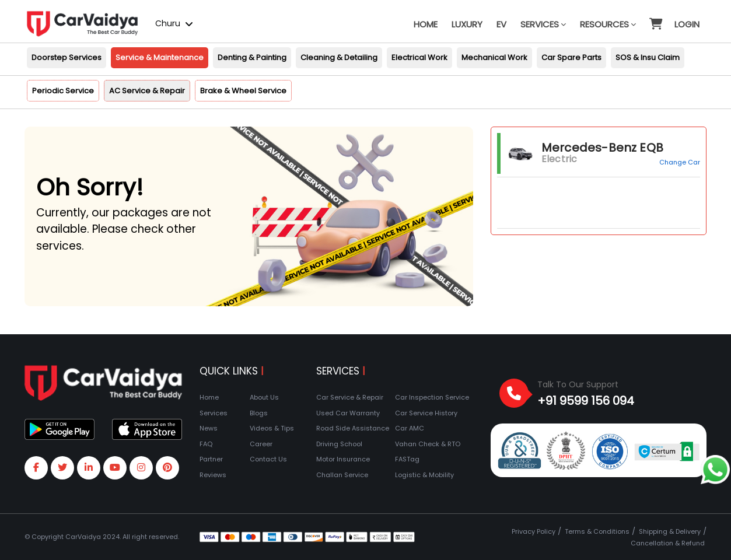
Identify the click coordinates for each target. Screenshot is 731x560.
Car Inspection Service (432, 397)
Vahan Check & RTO (428, 444)
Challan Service (342, 475)
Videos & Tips (272, 428)
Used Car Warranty (348, 413)
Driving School (339, 444)
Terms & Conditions (597, 531)
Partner (211, 459)
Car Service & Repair (350, 397)
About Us (264, 397)
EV (501, 24)
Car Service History (426, 413)
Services (543, 24)
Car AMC (410, 428)
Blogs (259, 413)
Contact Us (268, 459)
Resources (608, 24)
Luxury (467, 24)
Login (687, 24)
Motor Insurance (343, 459)
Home (426, 24)
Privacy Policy (534, 531)
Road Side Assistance (353, 428)
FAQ (206, 444)
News (209, 428)
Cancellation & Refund (668, 543)
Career (261, 444)
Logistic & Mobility (424, 475)
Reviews (213, 475)
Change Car (680, 162)
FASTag (407, 459)
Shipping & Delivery (670, 531)
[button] (655, 19)
